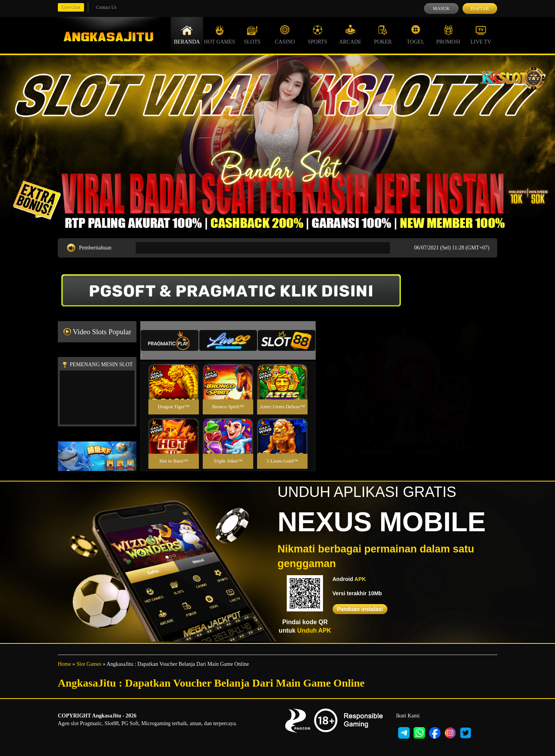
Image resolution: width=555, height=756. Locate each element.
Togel (415, 35)
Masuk (441, 8)
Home (64, 664)
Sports (318, 35)
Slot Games (89, 664)
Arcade (350, 35)
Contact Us (106, 7)
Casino (285, 35)
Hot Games (219, 35)
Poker (383, 35)
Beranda (187, 35)
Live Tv (481, 35)
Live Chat (71, 7)
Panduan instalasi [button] (360, 609)
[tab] (170, 340)
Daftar (480, 8)
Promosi (448, 35)
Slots (252, 35)
